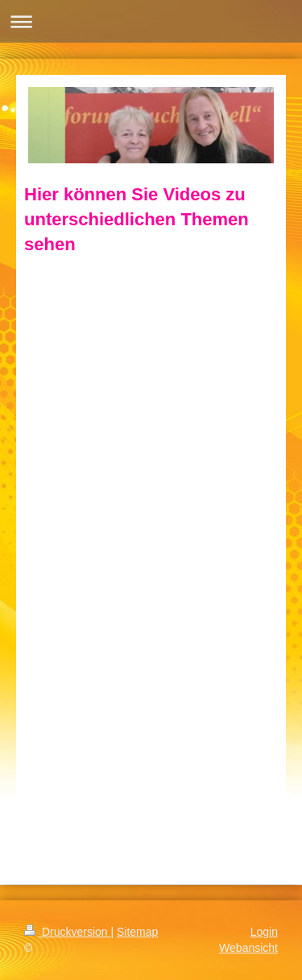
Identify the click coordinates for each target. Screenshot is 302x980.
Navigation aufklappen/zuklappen (151, 21)
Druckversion (67, 932)
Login (264, 932)
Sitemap (137, 932)
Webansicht (248, 948)
